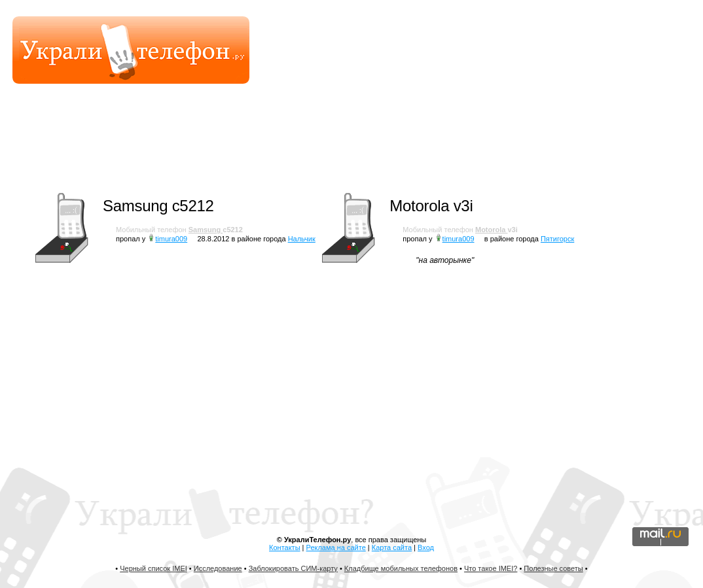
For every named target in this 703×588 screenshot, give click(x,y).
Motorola (492, 230)
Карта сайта (392, 547)
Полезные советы (553, 568)
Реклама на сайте (336, 547)
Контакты (285, 547)
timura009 (171, 239)
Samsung (206, 230)
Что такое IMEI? (491, 568)
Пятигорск (557, 239)
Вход (426, 547)
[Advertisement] (445, 147)
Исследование (218, 568)
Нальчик (302, 239)
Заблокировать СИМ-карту (293, 568)
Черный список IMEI (153, 568)
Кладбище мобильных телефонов (401, 568)
